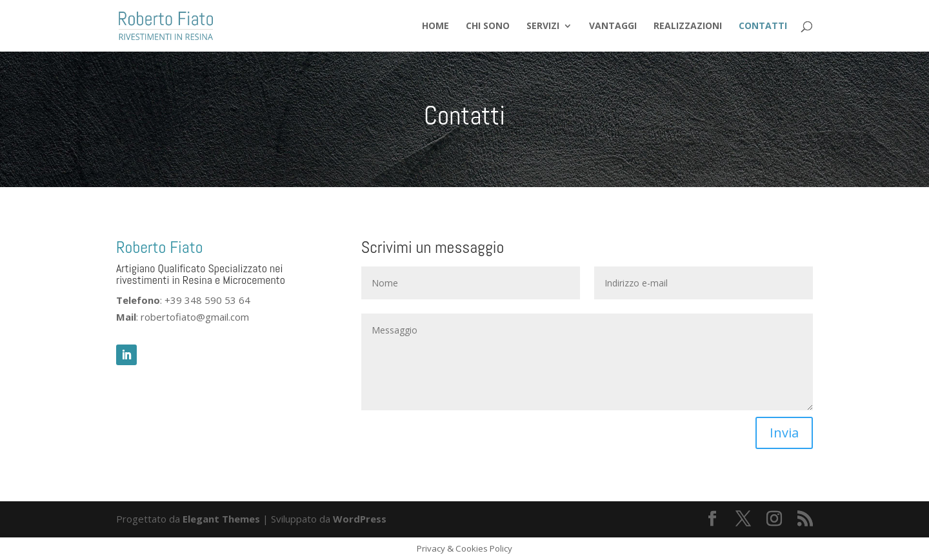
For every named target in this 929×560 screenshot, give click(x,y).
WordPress (360, 519)
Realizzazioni (688, 26)
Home (435, 26)
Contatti (763, 26)
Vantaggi (613, 26)
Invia (784, 433)
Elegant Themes (221, 519)
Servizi (543, 26)
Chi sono (488, 26)
